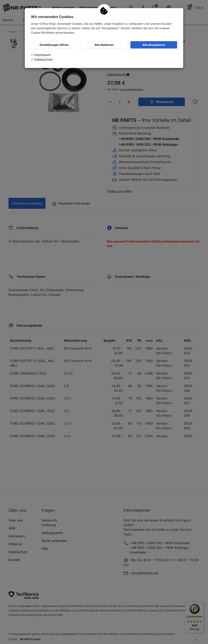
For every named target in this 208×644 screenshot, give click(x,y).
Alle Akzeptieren (154, 45)
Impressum (42, 55)
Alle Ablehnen (104, 45)
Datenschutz (44, 59)
